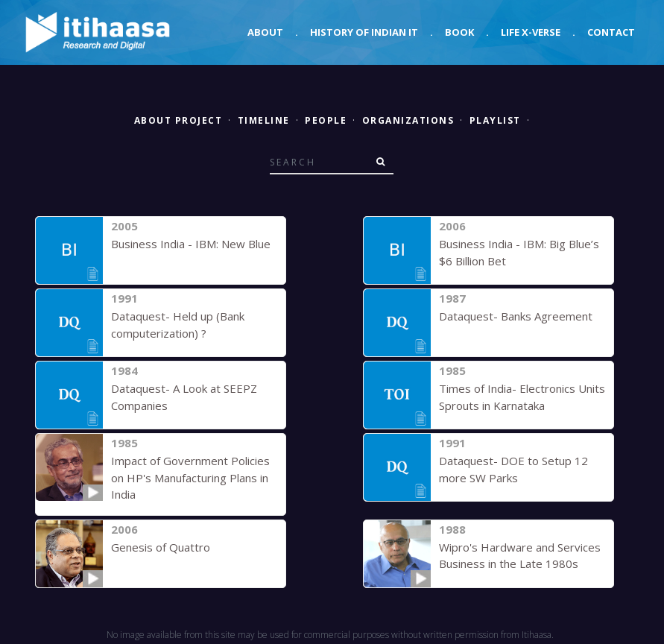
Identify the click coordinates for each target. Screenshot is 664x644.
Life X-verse (531, 32)
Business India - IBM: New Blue (191, 244)
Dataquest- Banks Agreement (516, 316)
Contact (611, 32)
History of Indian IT (364, 32)
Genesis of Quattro (161, 547)
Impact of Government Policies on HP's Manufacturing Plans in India (190, 477)
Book (459, 32)
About (265, 32)
